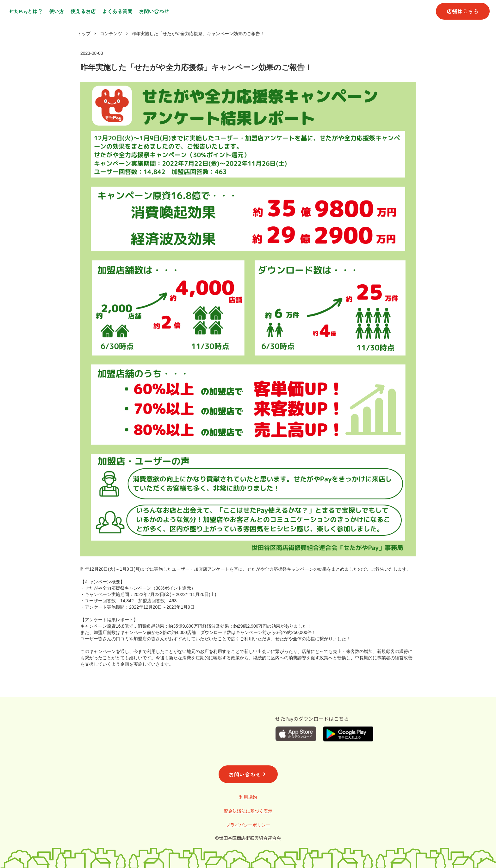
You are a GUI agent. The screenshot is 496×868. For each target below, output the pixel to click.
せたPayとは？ (26, 11)
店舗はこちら (463, 11)
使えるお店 (83, 11)
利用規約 (248, 797)
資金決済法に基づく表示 (248, 811)
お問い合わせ (154, 11)
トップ (84, 34)
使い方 (57, 11)
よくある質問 (117, 11)
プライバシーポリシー (248, 825)
